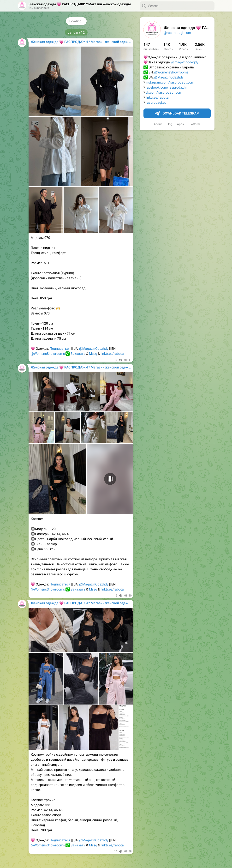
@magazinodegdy (185, 62)
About (158, 124)
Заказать (78, 354)
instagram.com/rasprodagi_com (170, 82)
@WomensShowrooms (171, 72)
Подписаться (60, 349)
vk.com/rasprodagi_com (164, 92)
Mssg (93, 354)
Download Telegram (177, 114)
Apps (180, 124)
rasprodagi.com (158, 102)
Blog (169, 124)
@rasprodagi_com (177, 33)
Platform (194, 124)
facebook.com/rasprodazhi (166, 87)
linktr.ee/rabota (157, 97)
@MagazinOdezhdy (169, 77)
